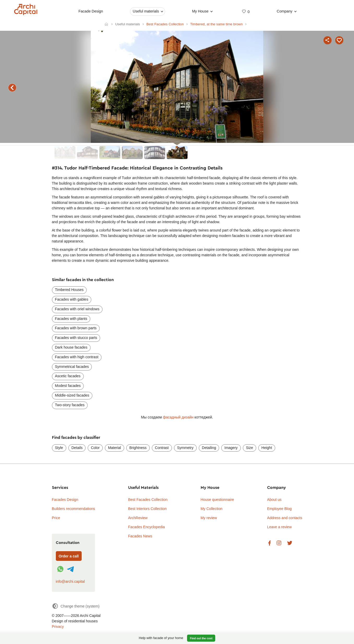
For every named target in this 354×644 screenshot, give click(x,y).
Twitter (290, 543)
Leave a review (279, 527)
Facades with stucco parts (76, 338)
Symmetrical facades (72, 367)
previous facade (12, 88)
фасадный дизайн (178, 417)
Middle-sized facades (72, 395)
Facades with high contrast (77, 357)
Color (95, 448)
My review (209, 518)
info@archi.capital (70, 581)
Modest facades (68, 386)
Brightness (138, 448)
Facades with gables (72, 299)
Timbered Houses (69, 290)
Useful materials (146, 11)
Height (267, 448)
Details (77, 448)
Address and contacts (285, 518)
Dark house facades (71, 347)
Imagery (231, 448)
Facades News (140, 536)
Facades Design (65, 500)
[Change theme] (76, 606)
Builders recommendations (74, 509)
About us (274, 500)
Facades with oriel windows (77, 309)
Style (59, 448)
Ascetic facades (68, 376)
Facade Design (91, 11)
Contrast (162, 448)
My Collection (212, 509)
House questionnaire (217, 500)
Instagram (279, 543)
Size (250, 448)
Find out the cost (201, 638)
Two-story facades (70, 405)
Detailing (209, 448)
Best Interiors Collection (147, 509)
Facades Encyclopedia (146, 527)
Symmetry (185, 448)
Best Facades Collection (148, 500)
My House (200, 11)
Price (56, 518)
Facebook (269, 543)
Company (285, 11)
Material (115, 448)
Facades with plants (71, 319)
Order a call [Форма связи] (69, 556)
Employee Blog (279, 509)
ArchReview (138, 518)
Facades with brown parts (76, 328)
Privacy (58, 627)
